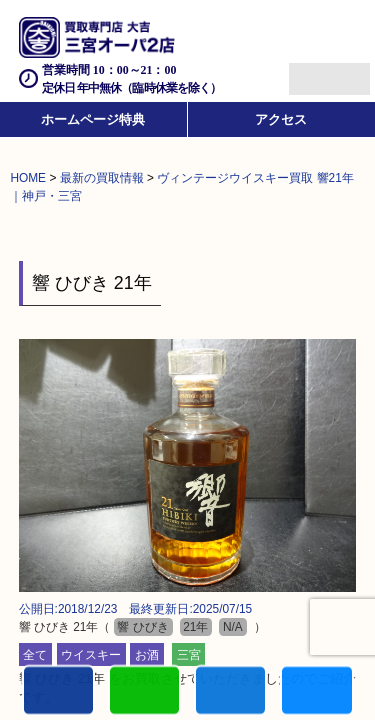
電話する (58, 691)
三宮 (189, 654)
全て (35, 654)
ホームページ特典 (93, 119)
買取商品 (230, 691)
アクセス (281, 119)
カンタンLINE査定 (144, 691)
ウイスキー (91, 654)
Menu (307, 70)
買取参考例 (316, 691)
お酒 (147, 654)
